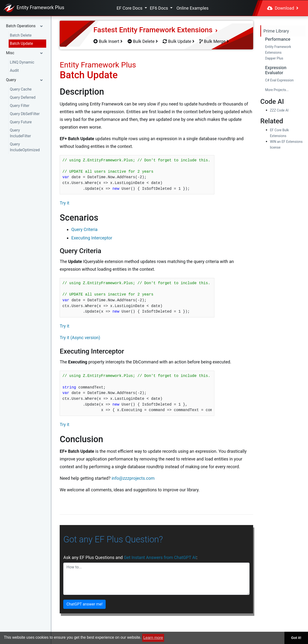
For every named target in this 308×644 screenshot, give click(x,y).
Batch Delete (21, 35)
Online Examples (192, 8)
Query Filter (20, 106)
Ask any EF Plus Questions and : (130, 557)
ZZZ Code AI (279, 110)
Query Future (21, 122)
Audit (14, 70)
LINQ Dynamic (22, 62)
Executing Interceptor (92, 238)
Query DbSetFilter (25, 114)
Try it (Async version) (80, 338)
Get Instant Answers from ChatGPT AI (160, 557)
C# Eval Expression (279, 80)
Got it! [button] (296, 638)
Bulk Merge (214, 41)
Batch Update (21, 43)
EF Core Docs (130, 8)
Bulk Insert (108, 41)
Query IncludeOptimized (25, 147)
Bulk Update (179, 41)
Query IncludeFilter (20, 133)
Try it (64, 203)
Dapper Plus (274, 58)
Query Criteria (84, 229)
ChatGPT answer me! (84, 604)
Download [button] (283, 8)
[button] (26, 26)
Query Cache (21, 89)
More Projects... (277, 90)
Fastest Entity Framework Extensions (155, 30)
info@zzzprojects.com (133, 478)
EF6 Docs (160, 8)
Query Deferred (23, 97)
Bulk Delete (143, 41)
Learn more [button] (153, 638)
